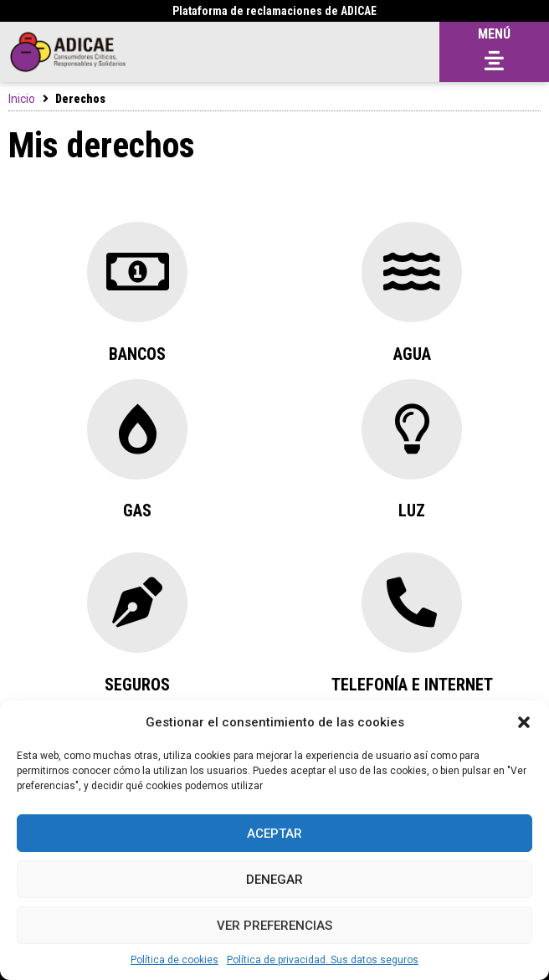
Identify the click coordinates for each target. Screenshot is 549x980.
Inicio (22, 99)
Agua (412, 354)
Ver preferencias (274, 926)
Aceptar (274, 834)
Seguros (137, 685)
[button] (524, 722)
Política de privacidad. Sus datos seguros (323, 960)
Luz (412, 511)
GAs (137, 511)
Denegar (274, 880)
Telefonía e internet (412, 685)
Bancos (137, 354)
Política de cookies (174, 960)
